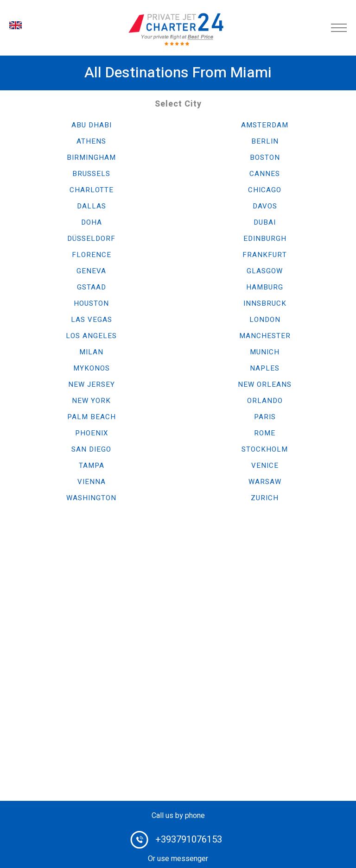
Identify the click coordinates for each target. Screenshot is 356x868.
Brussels (91, 174)
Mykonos (92, 368)
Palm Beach (92, 417)
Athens (91, 141)
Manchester (265, 336)
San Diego (91, 449)
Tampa (92, 465)
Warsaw (265, 482)
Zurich (265, 498)
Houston (91, 303)
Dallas (92, 206)
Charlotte (92, 190)
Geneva (91, 271)
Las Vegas (92, 320)
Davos (265, 206)
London (265, 320)
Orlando (265, 401)
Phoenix (92, 433)
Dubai (265, 222)
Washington (91, 498)
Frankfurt (265, 255)
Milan (91, 352)
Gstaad (92, 287)
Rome (265, 433)
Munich (265, 352)
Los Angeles (91, 336)
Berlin (265, 141)
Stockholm (265, 449)
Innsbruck (265, 303)
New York (91, 401)
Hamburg (265, 287)
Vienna (92, 482)
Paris (265, 417)
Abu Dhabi (92, 125)
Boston (265, 157)
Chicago (265, 190)
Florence (92, 255)
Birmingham (91, 157)
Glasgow (265, 271)
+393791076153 (189, 840)
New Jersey (92, 384)
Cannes (265, 174)
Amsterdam (265, 125)
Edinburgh (265, 239)
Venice (265, 465)
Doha (92, 222)
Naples (265, 368)
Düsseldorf (91, 239)
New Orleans (265, 384)
